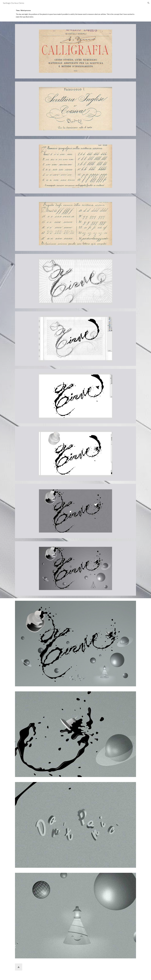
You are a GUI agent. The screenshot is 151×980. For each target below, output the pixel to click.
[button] (148, 3)
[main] (75, 14)
